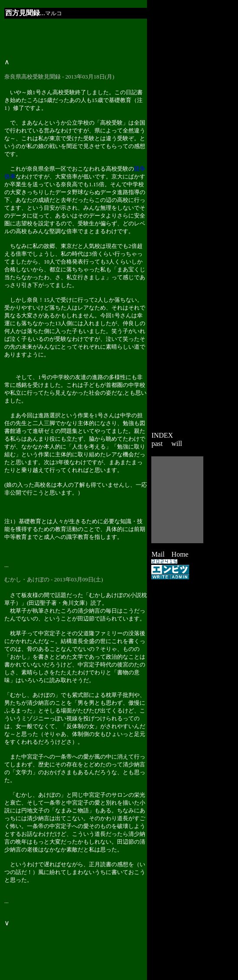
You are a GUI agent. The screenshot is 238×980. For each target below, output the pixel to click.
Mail (158, 554)
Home (180, 554)
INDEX (162, 435)
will (177, 444)
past (157, 444)
